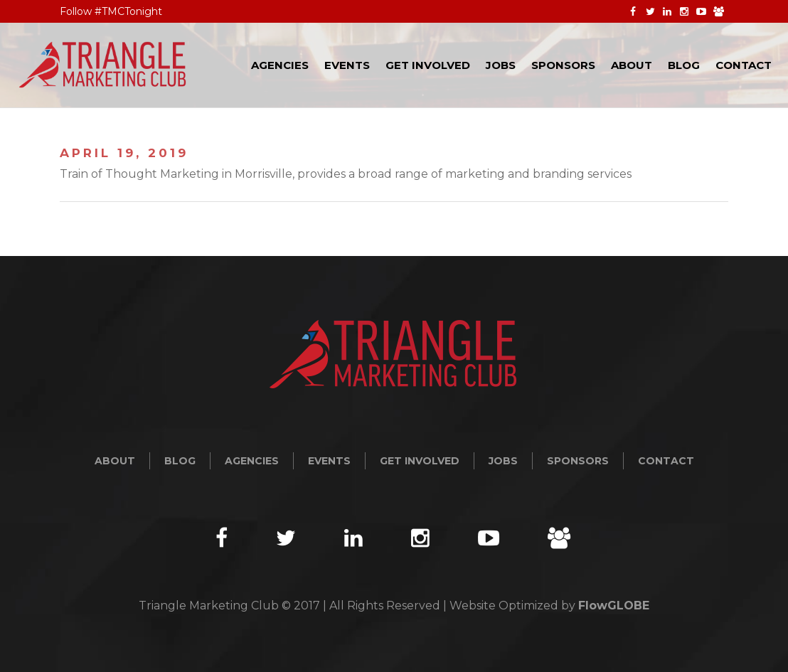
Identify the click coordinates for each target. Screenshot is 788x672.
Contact (666, 461)
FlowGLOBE (614, 606)
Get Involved (420, 461)
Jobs (503, 461)
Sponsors (578, 461)
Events (329, 461)
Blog (180, 461)
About (115, 461)
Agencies (252, 461)
